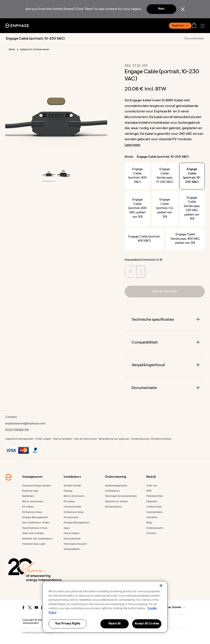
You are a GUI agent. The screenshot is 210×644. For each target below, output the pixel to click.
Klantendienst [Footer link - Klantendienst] (113, 507)
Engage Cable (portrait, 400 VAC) (137, 176)
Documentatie (194, 39)
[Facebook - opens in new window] (23, 607)
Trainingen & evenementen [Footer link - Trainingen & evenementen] (121, 496)
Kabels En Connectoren (35, 50)
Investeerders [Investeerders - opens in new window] (155, 512)
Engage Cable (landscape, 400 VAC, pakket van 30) (185, 239)
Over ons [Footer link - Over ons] (152, 486)
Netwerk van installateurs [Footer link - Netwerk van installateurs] (37, 539)
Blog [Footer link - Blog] (149, 523)
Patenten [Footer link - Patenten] (152, 502)
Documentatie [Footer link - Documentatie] (72, 539)
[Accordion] (165, 320)
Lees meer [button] (133, 145)
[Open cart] (195, 26)
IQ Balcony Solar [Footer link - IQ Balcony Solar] (32, 512)
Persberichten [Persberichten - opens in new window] (155, 496)
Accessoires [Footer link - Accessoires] (71, 517)
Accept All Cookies (147, 624)
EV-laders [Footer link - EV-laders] (28, 507)
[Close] (161, 586)
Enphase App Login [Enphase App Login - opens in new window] (34, 544)
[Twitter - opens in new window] (30, 607)
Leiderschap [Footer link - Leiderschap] (154, 507)
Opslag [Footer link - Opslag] (68, 491)
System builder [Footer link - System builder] (72, 486)
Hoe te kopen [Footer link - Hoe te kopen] (72, 533)
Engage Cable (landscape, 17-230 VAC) (165, 176)
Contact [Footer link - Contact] (151, 533)
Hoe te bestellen (63, 439)
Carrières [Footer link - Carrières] (152, 517)
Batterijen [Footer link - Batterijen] (28, 496)
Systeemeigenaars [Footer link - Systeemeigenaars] (116, 486)
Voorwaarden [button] (31, 623)
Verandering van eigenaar (114, 439)
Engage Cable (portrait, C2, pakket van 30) (165, 208)
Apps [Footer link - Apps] (67, 528)
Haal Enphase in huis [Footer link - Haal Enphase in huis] (35, 528)
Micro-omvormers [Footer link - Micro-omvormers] (33, 502)
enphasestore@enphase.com (25, 424)
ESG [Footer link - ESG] (149, 491)
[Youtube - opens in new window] (36, 607)
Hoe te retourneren (86, 439)
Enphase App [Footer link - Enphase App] (30, 491)
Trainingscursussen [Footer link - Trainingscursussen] (75, 544)
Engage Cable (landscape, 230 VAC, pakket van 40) (192, 209)
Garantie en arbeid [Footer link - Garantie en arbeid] (116, 502)
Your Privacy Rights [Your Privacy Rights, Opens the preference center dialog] (68, 624)
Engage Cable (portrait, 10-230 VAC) (192, 176)
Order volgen (43, 439)
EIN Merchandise (161, 439)
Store (12, 50)
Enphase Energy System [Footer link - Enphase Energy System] (37, 486)
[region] (105, 607)
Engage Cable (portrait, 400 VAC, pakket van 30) (137, 208)
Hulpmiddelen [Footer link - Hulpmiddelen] (72, 549)
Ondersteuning (140, 439)
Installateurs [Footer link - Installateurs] (112, 491)
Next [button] (161, 9)
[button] (204, 26)
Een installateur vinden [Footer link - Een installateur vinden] (36, 523)
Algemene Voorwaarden (19, 439)
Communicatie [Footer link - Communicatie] (72, 507)
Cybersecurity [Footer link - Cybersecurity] (155, 528)
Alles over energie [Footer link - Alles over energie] (33, 533)
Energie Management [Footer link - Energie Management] (35, 517)
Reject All (114, 624)
